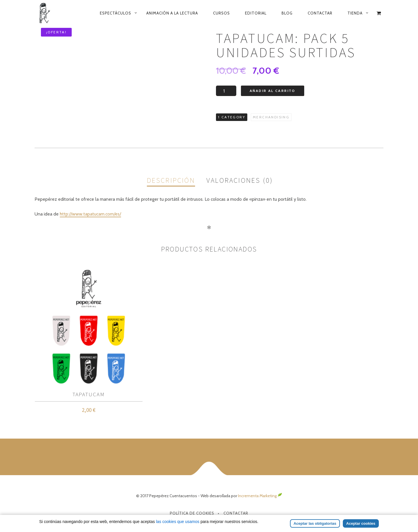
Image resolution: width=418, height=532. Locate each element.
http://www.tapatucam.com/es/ (90, 214)
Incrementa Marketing (260, 496)
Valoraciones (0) (240, 180)
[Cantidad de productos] (226, 91)
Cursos (221, 13)
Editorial (256, 13)
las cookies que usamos (178, 522)
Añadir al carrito (273, 91)
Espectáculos (116, 13)
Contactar (320, 13)
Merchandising (271, 117)
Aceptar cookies (361, 523)
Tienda (355, 13)
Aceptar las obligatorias (315, 523)
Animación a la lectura (172, 13)
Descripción (171, 180)
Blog (287, 13)
